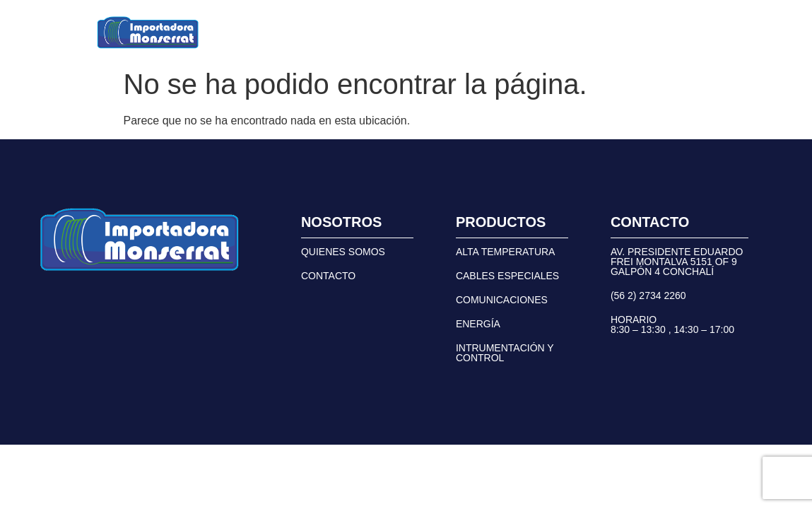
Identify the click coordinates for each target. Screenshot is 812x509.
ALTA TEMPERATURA (506, 252)
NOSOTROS (392, 32)
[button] (296, 33)
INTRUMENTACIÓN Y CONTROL (505, 353)
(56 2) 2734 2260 (637, 33)
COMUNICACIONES (502, 300)
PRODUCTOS (296, 32)
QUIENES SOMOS (343, 252)
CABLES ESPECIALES (507, 276)
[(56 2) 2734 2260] (571, 33)
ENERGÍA (478, 324)
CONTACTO (477, 32)
